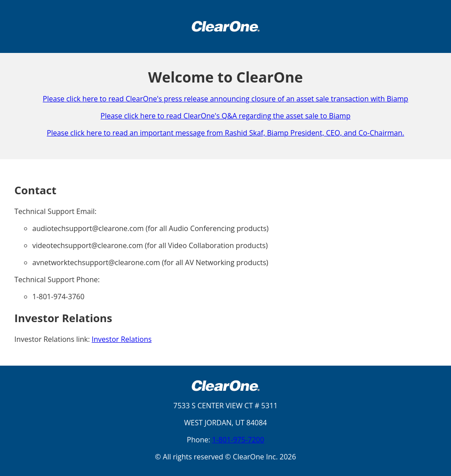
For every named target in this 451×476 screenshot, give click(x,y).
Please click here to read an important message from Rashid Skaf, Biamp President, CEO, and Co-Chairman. (225, 133)
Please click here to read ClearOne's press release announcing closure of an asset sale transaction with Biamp (225, 99)
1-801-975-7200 (238, 440)
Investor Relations (122, 339)
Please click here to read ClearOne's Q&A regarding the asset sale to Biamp (225, 116)
